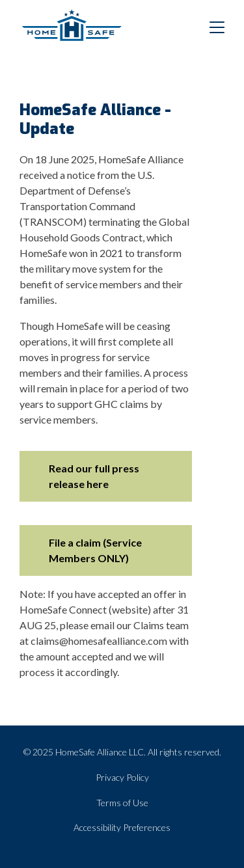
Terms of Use (122, 803)
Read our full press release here (94, 476)
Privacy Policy (122, 777)
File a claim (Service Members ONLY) (95, 550)
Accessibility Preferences (122, 827)
